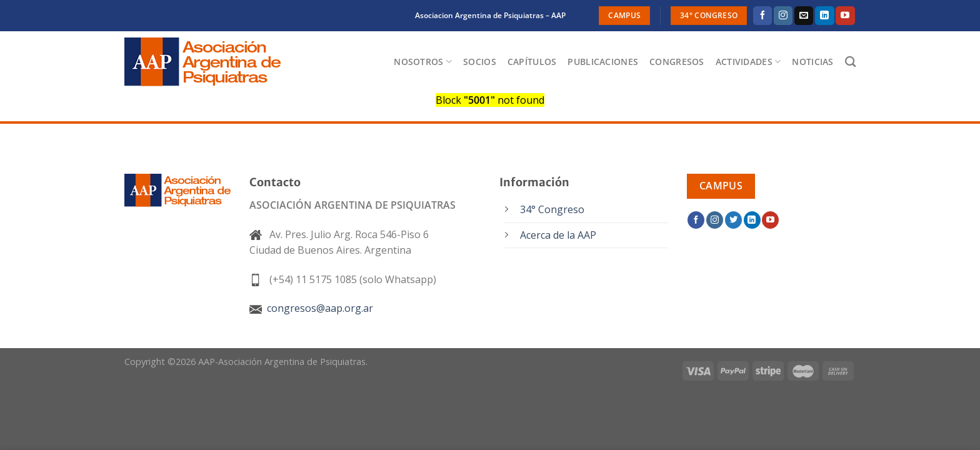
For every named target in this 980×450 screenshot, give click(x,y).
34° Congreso (552, 209)
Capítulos (532, 62)
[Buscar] (850, 62)
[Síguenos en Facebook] (762, 16)
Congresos (677, 62)
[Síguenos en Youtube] (845, 16)
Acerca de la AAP (558, 235)
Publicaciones (603, 62)
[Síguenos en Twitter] (733, 220)
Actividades (748, 62)
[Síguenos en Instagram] (783, 16)
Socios (480, 62)
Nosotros (423, 62)
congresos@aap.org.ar (311, 308)
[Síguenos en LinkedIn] (824, 16)
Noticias (812, 62)
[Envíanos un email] (804, 16)
